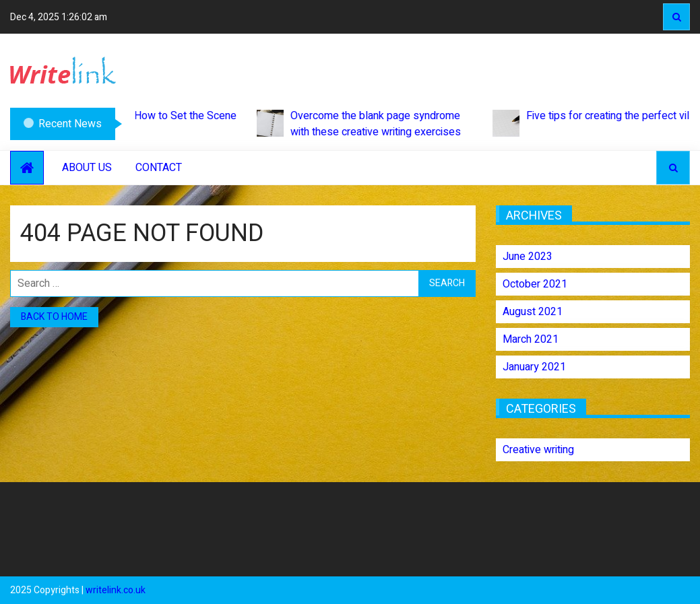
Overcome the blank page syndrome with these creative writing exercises (364, 124)
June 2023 (528, 257)
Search (677, 17)
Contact (159, 168)
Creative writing (538, 450)
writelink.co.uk (116, 590)
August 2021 (533, 312)
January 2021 (534, 367)
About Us (87, 168)
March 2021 (531, 339)
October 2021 (535, 284)
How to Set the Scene (174, 122)
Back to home (54, 317)
